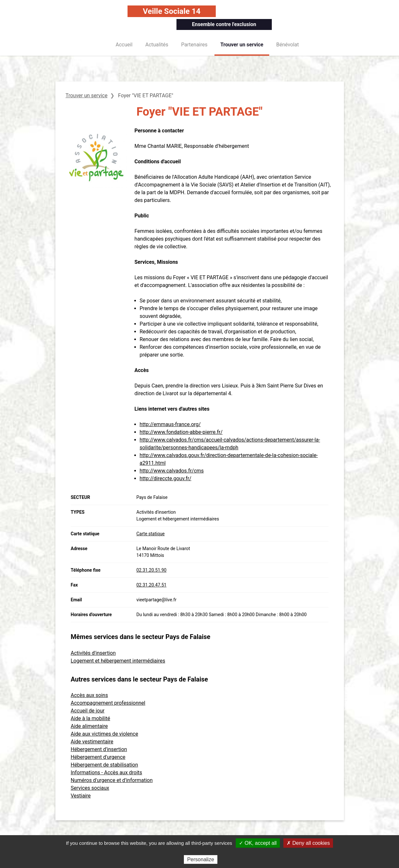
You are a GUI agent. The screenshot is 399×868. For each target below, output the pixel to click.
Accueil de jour (88, 711)
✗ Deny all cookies (308, 843)
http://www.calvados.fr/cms (172, 471)
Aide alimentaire (89, 726)
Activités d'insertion (93, 653)
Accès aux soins (90, 695)
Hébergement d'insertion (99, 749)
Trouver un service (242, 45)
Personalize (201, 859)
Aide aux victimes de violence (104, 734)
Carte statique (151, 534)
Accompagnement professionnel (108, 703)
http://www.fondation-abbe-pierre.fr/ (181, 432)
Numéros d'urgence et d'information (112, 780)
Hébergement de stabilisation (104, 765)
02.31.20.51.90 (152, 570)
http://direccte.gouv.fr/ (166, 478)
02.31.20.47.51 (152, 585)
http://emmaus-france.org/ (170, 424)
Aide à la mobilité (91, 718)
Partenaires (195, 45)
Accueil (124, 45)
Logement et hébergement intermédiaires (118, 661)
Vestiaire (81, 796)
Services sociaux (90, 788)
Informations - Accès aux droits (107, 773)
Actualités (157, 45)
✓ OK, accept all (258, 843)
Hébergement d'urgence (98, 757)
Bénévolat (288, 45)
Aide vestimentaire (92, 742)
